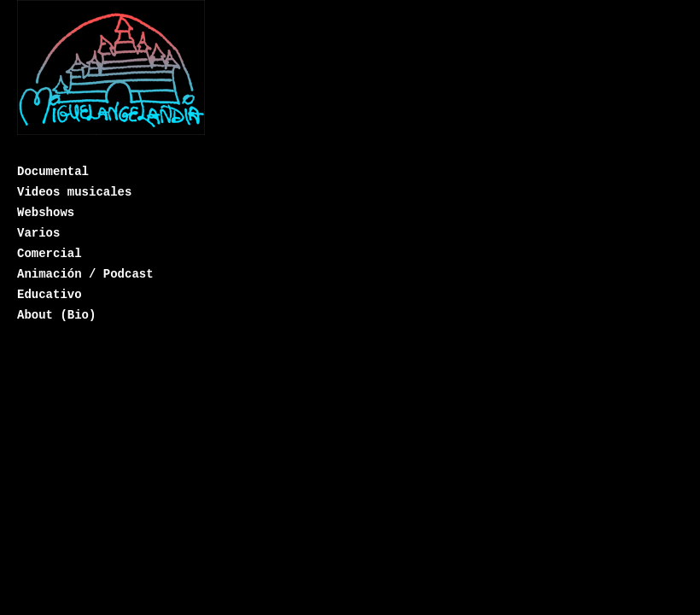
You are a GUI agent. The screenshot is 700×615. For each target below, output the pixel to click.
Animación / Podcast (85, 274)
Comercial (50, 254)
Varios (38, 233)
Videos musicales (74, 192)
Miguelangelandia (111, 79)
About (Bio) (56, 315)
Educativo (50, 295)
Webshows (46, 213)
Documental (53, 172)
